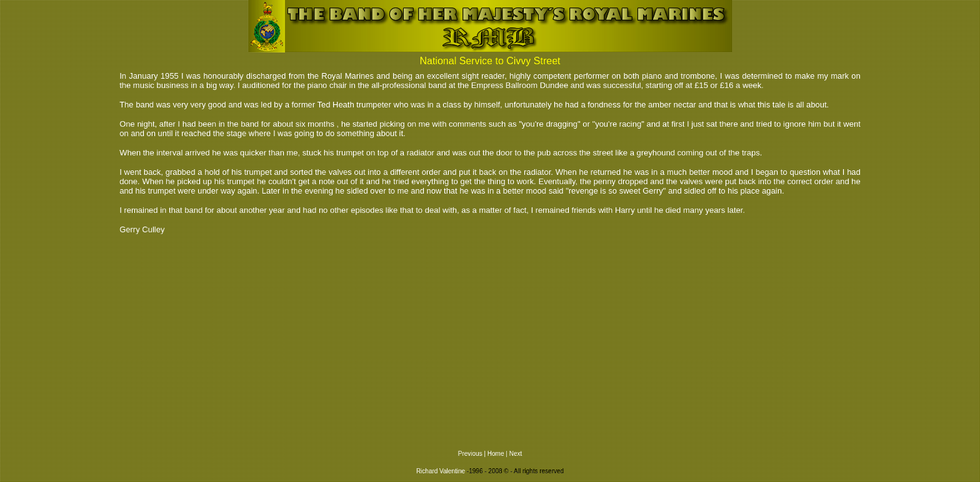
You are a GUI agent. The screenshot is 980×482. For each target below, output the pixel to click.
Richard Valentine (441, 471)
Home (496, 454)
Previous (470, 454)
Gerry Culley (142, 229)
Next (516, 454)
